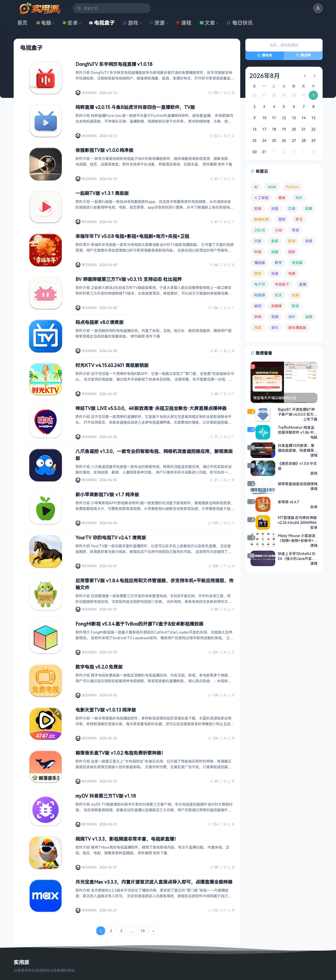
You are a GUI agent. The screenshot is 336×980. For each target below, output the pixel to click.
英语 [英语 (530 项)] (295, 306)
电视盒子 (102, 23)
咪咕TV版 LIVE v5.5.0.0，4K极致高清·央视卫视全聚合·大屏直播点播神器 (151, 408)
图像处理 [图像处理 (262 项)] (261, 219)
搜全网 (303, 55)
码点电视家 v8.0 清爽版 (100, 322)
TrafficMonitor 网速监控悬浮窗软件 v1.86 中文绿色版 (298, 430)
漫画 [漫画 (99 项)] (275, 273)
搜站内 (265, 55)
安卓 (70, 23)
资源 (157, 23)
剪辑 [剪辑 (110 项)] (258, 208)
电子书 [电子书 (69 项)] (260, 284)
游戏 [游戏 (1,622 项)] (258, 273)
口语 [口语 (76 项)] (292, 208)
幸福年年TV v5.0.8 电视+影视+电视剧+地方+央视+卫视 (132, 236)
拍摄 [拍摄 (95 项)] (275, 252)
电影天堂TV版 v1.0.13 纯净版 (106, 710)
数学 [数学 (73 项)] (278, 263)
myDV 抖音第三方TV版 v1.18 (106, 796)
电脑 (44, 23)
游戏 (131, 23)
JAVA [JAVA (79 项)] (272, 187)
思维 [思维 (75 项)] (309, 241)
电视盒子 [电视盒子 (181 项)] (282, 284)
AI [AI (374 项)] (256, 187)
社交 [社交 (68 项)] (278, 295)
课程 (184, 23)
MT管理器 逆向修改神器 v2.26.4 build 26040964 (297, 520)
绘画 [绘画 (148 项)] (295, 295)
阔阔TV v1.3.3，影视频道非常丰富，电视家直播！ (127, 839)
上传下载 (310, 419)
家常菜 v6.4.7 (288, 502)
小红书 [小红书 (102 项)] (260, 230)
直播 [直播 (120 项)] (303, 284)
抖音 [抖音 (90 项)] (258, 252)
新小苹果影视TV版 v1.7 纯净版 (107, 495)
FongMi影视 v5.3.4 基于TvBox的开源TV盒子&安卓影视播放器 (139, 624)
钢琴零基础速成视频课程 (298, 484)
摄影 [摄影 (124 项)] (292, 252)
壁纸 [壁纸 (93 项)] (282, 219)
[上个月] (305, 76)
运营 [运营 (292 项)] (309, 317)
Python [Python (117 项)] (292, 187)
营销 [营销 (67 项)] (258, 317)
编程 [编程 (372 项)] (258, 306)
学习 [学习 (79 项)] (299, 219)
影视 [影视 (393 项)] (292, 241)
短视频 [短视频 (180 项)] (260, 295)
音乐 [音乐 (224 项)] (275, 327)
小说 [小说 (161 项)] (278, 230)
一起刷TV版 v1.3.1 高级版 (102, 193)
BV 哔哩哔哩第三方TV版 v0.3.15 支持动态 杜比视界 (129, 279)
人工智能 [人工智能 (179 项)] (261, 198)
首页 (22, 23)
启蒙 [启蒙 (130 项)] (309, 208)
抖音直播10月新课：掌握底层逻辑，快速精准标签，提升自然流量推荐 (298, 448)
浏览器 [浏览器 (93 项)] (297, 263)
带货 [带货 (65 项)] (295, 230)
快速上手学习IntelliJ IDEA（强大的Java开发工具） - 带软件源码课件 (297, 556)
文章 (207, 23)
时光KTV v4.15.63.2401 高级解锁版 (112, 365)
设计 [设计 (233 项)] (292, 317)
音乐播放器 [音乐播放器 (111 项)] (297, 327)
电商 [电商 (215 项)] (292, 273)
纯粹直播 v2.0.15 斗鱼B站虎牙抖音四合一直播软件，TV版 (135, 107)
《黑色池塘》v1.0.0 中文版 (298, 466)
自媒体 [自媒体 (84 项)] (277, 306)
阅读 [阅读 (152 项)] (258, 327)
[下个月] (315, 76)
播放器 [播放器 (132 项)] (260, 263)
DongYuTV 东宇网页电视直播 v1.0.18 (114, 64)
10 (142, 931)
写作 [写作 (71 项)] (299, 198)
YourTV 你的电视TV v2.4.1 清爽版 (111, 538)
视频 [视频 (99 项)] (275, 317)
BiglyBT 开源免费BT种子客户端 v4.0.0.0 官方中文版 (298, 412)
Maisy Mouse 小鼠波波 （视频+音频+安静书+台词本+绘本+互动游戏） (298, 538)
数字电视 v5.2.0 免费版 (99, 667)
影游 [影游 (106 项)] (275, 241)
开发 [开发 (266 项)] (258, 241)
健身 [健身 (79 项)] (282, 198)
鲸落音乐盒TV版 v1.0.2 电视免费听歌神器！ (121, 753)
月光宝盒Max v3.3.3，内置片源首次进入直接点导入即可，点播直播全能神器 (154, 882)
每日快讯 (239, 23)
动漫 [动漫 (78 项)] (275, 208)
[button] (318, 8)
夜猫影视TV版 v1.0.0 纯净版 (104, 150)
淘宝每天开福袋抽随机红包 (275, 398)
